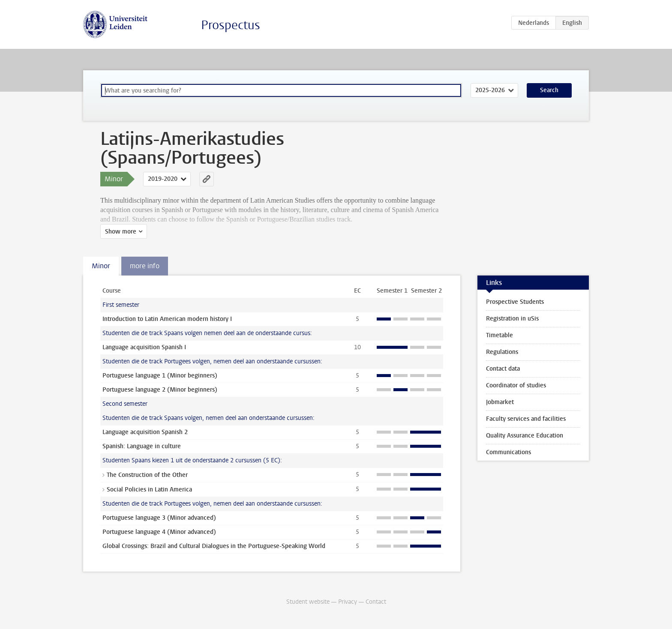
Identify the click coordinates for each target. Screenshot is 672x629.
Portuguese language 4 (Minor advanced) (159, 532)
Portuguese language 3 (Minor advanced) (159, 518)
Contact (376, 602)
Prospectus (231, 25)
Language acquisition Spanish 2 (145, 432)
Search (549, 90)
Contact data (503, 369)
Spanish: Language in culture (142, 446)
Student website (308, 602)
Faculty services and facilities (526, 419)
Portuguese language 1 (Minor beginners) (160, 376)
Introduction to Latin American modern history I (167, 319)
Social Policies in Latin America (149, 490)
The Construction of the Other (147, 475)
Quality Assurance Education (525, 436)
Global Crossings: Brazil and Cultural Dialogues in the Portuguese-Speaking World (214, 546)
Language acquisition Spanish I (144, 347)
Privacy (348, 602)
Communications (508, 452)
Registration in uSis (512, 319)
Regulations (502, 352)
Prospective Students (515, 302)
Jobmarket (500, 402)
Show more (121, 232)
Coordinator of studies (516, 385)
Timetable (499, 335)
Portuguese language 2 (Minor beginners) (160, 390)
